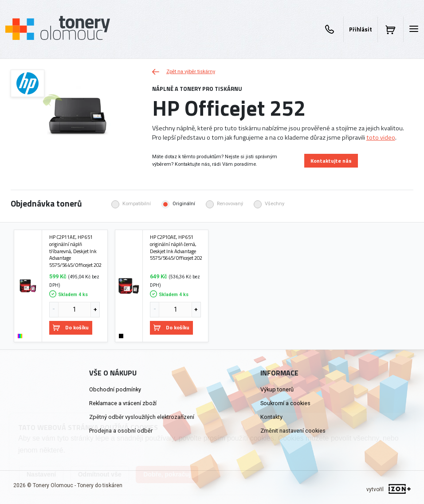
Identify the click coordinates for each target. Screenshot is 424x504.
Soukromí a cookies (285, 403)
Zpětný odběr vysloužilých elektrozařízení (142, 417)
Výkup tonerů (277, 389)
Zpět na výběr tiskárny (184, 72)
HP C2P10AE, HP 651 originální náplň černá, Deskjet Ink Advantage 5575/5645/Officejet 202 (176, 248)
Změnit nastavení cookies (293, 431)
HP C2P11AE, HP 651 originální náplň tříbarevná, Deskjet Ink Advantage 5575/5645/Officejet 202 (75, 251)
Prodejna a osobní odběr (121, 431)
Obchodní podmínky (115, 389)
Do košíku (71, 327)
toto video (381, 137)
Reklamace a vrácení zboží (123, 403)
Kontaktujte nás (331, 161)
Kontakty (271, 417)
